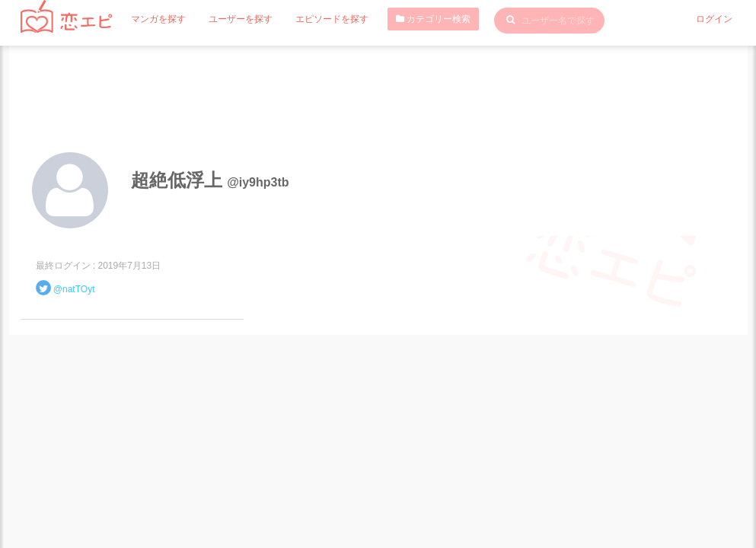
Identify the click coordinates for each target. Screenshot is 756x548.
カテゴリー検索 (433, 19)
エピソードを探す (332, 19)
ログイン (714, 19)
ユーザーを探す (241, 19)
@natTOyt (74, 289)
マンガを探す (158, 19)
